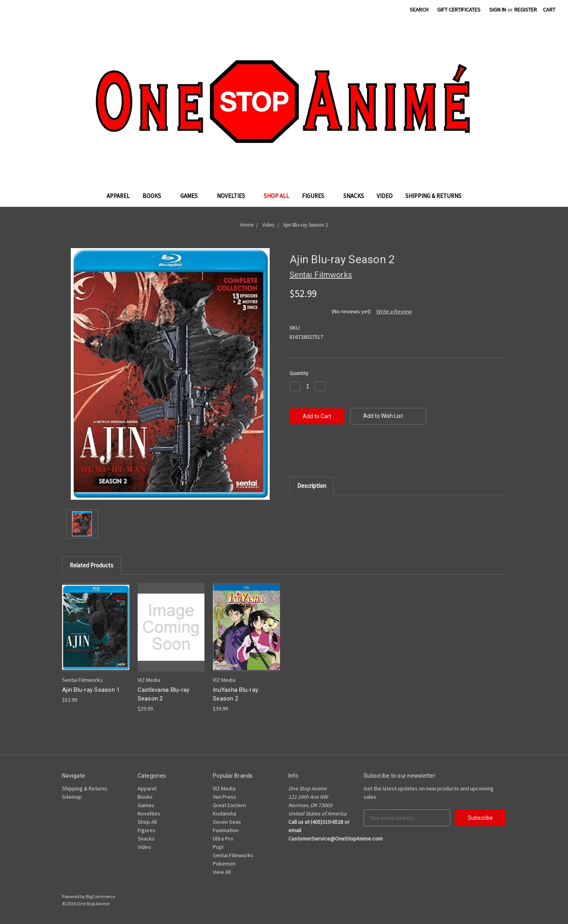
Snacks (354, 196)
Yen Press (225, 797)
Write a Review (394, 311)
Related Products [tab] (91, 565)
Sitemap (72, 797)
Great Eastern (229, 805)
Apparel (118, 196)
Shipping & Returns (433, 196)
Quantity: (300, 373)
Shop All (276, 196)
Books (155, 196)
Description (312, 486)
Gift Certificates (459, 10)
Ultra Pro (223, 839)
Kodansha (225, 813)
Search (419, 10)
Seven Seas (227, 822)
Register (526, 10)
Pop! (218, 847)
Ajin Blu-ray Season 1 (91, 690)
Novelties (234, 196)
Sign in (498, 10)
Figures (316, 196)
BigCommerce (100, 896)
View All (222, 872)
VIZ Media (224, 788)
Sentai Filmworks (233, 855)
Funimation (226, 830)
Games (192, 196)
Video (385, 196)
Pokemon (224, 864)
